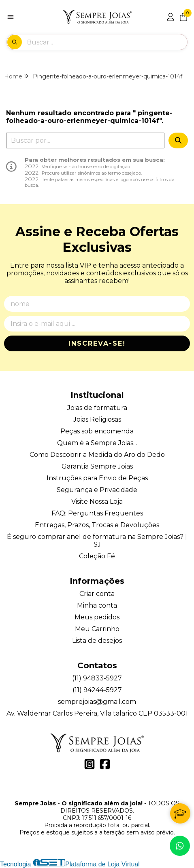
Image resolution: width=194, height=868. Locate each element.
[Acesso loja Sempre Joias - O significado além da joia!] (171, 17)
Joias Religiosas (97, 419)
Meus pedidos (97, 617)
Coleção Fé (97, 556)
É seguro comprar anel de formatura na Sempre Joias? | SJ (97, 541)
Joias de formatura (97, 408)
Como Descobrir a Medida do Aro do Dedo (97, 455)
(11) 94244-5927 (97, 690)
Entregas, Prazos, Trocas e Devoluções (97, 525)
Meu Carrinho (97, 629)
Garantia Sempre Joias (97, 466)
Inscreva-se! (97, 343)
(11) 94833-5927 (97, 678)
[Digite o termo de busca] (107, 42)
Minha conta (97, 605)
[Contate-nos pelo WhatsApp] (180, 846)
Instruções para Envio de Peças (97, 478)
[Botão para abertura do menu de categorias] (11, 17)
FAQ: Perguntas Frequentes (97, 513)
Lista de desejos (97, 641)
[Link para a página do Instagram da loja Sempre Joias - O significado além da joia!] (90, 764)
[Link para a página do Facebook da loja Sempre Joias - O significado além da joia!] (105, 764)
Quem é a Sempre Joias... (97, 443)
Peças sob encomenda (97, 431)
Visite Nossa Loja (97, 502)
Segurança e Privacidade (97, 490)
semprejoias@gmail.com (97, 702)
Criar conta (97, 594)
